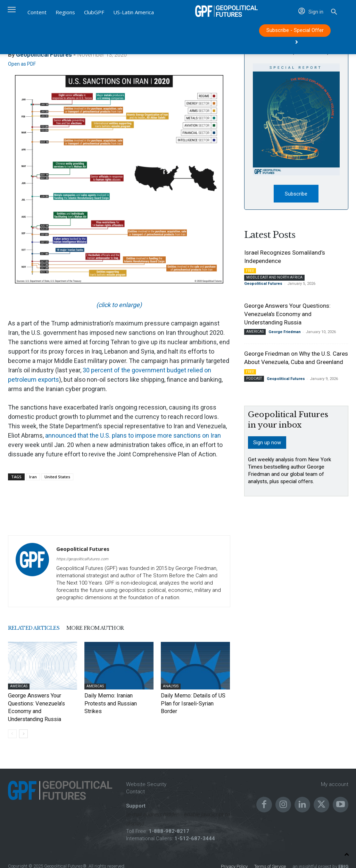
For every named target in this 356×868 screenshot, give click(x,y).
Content (37, 12)
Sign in (311, 12)
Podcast (254, 380)
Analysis (171, 686)
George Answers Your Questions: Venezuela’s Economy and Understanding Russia (41, 702)
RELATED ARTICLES (45, 628)
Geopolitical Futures (83, 549)
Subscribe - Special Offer (295, 32)
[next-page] (23, 723)
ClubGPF (94, 12)
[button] (334, 13)
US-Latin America (134, 12)
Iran (33, 477)
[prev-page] (12, 723)
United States (57, 477)
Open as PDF (22, 64)
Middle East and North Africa (274, 279)
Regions (65, 12)
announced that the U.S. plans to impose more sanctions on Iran (133, 435)
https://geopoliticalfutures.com (82, 559)
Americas (19, 686)
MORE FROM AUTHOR (131, 628)
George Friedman (285, 333)
